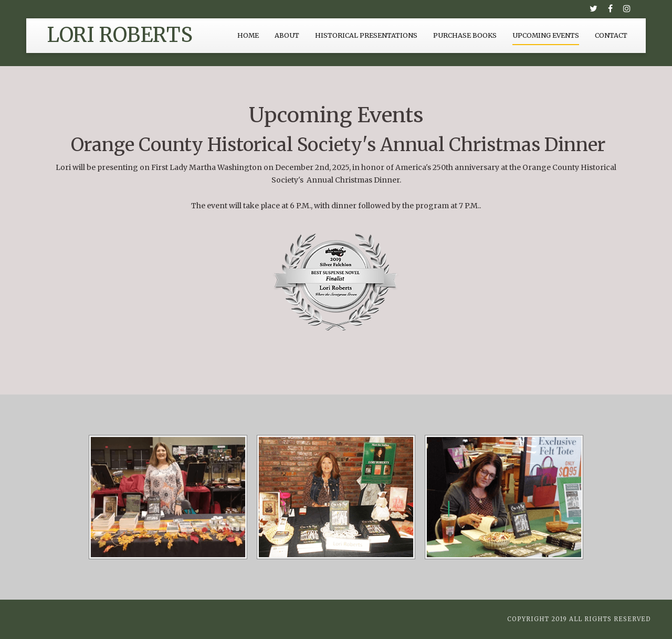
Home (248, 35)
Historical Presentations (366, 35)
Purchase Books (465, 35)
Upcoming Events (546, 35)
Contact (611, 35)
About (287, 35)
